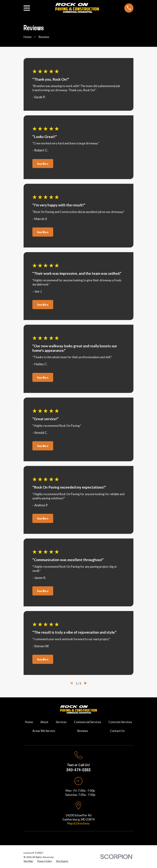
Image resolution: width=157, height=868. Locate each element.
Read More (43, 164)
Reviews (83, 731)
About (44, 722)
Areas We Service (44, 731)
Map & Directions (78, 823)
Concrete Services (120, 722)
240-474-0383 (78, 770)
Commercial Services (88, 722)
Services (61, 722)
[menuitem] (28, 861)
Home (29, 722)
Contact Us (117, 731)
